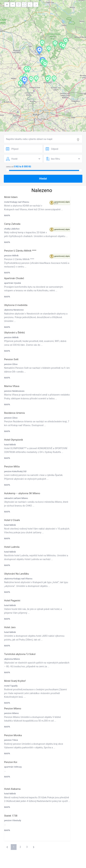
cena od (10, 167)
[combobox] (43, 139)
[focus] (79, 140)
